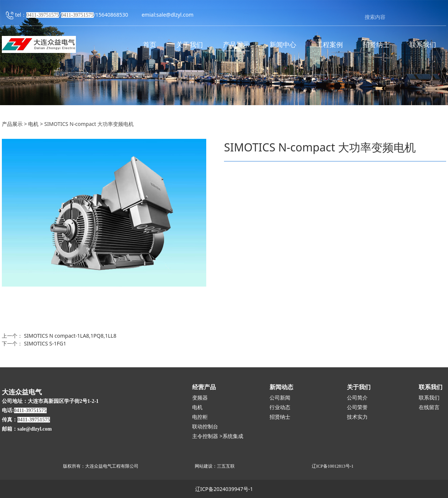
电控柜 (200, 417)
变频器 (200, 398)
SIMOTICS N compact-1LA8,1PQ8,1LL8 (70, 336)
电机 (34, 124)
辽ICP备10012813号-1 (333, 466)
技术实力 (357, 417)
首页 (150, 45)
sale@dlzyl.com (175, 15)
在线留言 (429, 407)
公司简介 (357, 398)
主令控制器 (205, 436)
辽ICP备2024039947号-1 (224, 489)
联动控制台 (205, 427)
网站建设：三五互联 (215, 466)
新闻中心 (283, 45)
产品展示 (236, 45)
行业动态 (280, 407)
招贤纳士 (376, 45)
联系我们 (423, 45)
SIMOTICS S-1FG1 (45, 343)
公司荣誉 (357, 407)
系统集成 (233, 436)
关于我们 (190, 45)
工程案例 (330, 45)
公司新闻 (280, 398)
